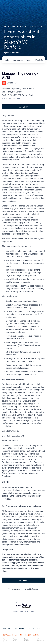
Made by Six (5, 640)
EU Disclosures (41, 640)
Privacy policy (18, 612)
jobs (7, 60)
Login (39, 5)
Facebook (6, 476)
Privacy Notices (27, 640)
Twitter (24, 473)
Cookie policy (29, 612)
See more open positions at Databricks (23, 589)
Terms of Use (16, 640)
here (9, 499)
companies (18, 60)
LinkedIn (31, 473)
